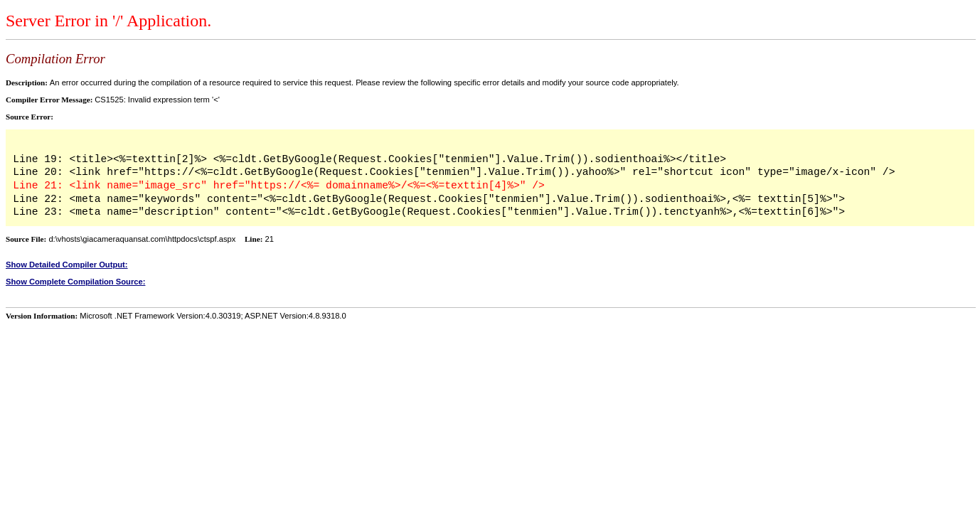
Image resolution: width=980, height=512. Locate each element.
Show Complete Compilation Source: (75, 282)
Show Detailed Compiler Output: (67, 265)
